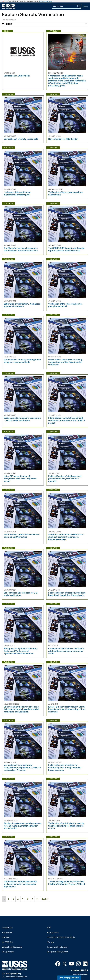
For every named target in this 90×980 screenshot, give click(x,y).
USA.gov (50, 942)
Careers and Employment (57, 947)
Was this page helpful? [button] (69, 978)
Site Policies (7, 933)
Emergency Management (57, 952)
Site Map (6, 937)
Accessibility (7, 928)
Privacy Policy (53, 933)
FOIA (49, 928)
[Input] (67, 6)
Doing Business (8, 952)
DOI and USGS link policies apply (61, 937)
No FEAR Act (7, 942)
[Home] (9, 8)
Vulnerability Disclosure (12, 947)
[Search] (79, 6)
